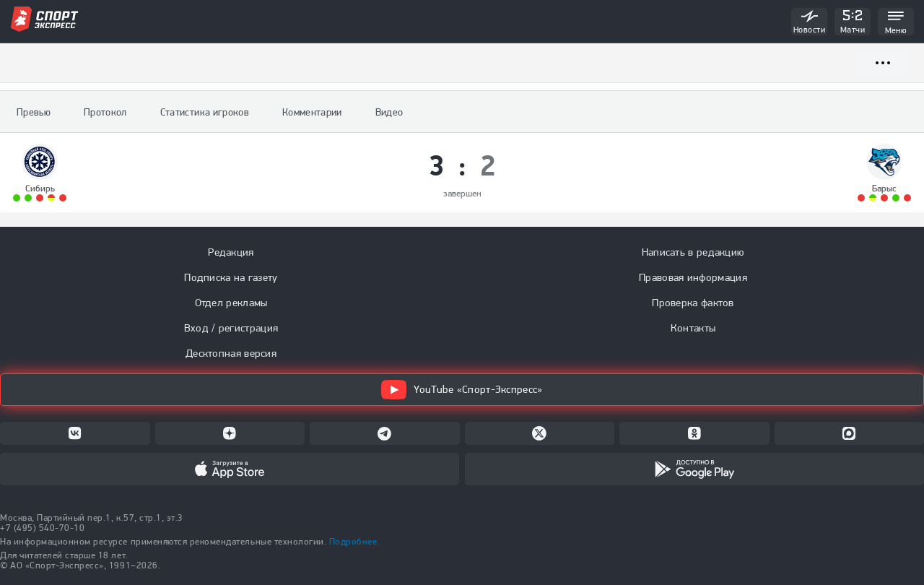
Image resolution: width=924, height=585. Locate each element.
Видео (389, 112)
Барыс (884, 188)
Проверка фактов (693, 303)
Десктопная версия (231, 353)
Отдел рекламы (231, 303)
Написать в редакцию (693, 252)
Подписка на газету (231, 277)
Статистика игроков (205, 112)
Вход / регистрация (231, 328)
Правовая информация (693, 277)
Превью (34, 112)
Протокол (105, 112)
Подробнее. (354, 541)
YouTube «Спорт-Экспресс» (462, 390)
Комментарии (312, 112)
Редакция (231, 252)
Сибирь (40, 188)
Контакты (693, 328)
